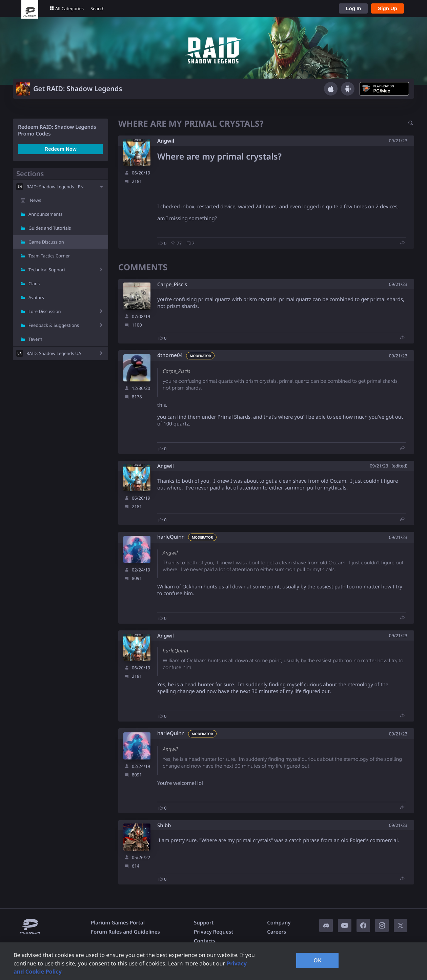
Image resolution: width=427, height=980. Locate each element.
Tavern (35, 339)
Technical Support (47, 270)
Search (97, 8)
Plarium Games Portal (118, 923)
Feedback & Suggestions (54, 325)
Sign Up (388, 8)
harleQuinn (171, 537)
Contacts (205, 941)
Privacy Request (213, 932)
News (35, 200)
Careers (277, 932)
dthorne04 (170, 356)
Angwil (166, 141)
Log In (353, 8)
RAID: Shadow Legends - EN (55, 187)
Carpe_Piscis (172, 285)
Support (204, 923)
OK (318, 960)
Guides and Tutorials (50, 228)
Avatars (36, 297)
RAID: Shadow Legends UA (54, 353)
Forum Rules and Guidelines (125, 932)
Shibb (164, 826)
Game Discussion (46, 242)
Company (279, 923)
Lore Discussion (45, 311)
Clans (34, 284)
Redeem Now (60, 149)
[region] (213, 961)
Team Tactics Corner (49, 256)
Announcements (45, 214)
